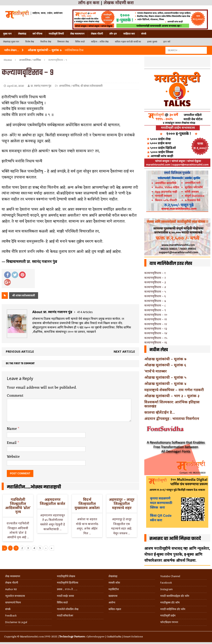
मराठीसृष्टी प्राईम (168, 616)
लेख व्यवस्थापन (77, 34)
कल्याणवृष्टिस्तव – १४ (156, 333)
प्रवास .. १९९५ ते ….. (67, 589)
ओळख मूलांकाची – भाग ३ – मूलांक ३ (172, 396)
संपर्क (144, 34)
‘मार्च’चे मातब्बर (155, 371)
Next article (124, 351)
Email (12, 443)
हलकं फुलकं (152, 42)
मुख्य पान (7, 34)
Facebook (166, 583)
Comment (15, 396)
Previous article (20, 351)
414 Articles (85, 312)
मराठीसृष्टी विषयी (56, 34)
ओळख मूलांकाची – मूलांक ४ (165, 383)
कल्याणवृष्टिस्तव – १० (156, 315)
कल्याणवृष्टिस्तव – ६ (155, 296)
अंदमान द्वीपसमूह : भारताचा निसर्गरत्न (172, 418)
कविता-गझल (115, 609)
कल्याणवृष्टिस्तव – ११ (156, 319)
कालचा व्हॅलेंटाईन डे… (160, 412)
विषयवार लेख (63, 42)
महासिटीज (114, 589)
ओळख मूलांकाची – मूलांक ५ (165, 377)
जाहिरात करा (129, 34)
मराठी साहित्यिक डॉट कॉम (173, 609)
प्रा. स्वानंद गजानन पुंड (41, 86)
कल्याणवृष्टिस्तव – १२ (156, 324)
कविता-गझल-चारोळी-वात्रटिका (128, 42)
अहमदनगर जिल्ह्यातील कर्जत (52, 501)
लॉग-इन (113, 34)
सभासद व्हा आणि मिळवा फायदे (175, 539)
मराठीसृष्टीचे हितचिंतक (68, 583)
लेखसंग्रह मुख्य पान (11, 42)
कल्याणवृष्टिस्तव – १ (155, 273)
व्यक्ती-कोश (114, 583)
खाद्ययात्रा (113, 596)
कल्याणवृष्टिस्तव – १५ (156, 338)
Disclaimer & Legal (16, 622)
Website (13, 457)
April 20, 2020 (16, 86)
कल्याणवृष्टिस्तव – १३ (156, 329)
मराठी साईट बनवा (65, 596)
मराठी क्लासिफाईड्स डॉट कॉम (175, 596)
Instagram (166, 589)
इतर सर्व (167, 42)
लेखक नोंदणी (97, 34)
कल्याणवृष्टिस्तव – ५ (155, 291)
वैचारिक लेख (46, 42)
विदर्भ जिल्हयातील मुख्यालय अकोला (87, 503)
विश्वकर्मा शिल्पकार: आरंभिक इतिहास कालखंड (172, 404)
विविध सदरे (80, 42)
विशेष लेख (30, 42)
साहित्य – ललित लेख (100, 42)
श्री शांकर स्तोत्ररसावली (92, 86)
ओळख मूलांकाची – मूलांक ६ (165, 365)
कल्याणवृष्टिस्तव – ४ (155, 287)
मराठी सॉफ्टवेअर (65, 616)
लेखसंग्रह (22, 34)
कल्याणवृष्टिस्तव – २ (155, 278)
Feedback (11, 616)
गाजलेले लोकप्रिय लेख (68, 609)
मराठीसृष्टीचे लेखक (66, 576)
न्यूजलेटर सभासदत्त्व (15, 596)
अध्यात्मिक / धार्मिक (69, 86)
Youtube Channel (170, 576)
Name (12, 429)
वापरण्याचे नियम (13, 603)
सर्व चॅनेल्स (37, 34)
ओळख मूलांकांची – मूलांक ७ (165, 359)
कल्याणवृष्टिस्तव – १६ (156, 342)
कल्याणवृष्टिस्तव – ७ (155, 301)
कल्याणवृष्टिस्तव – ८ (155, 305)
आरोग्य (112, 603)
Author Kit (11, 589)
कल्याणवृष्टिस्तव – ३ (155, 282)
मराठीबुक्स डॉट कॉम (170, 603)
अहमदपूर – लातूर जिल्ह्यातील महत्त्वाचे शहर (122, 503)
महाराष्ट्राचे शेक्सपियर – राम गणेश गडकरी (174, 390)
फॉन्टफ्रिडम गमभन (169, 622)
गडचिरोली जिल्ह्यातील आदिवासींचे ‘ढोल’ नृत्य (18, 505)
